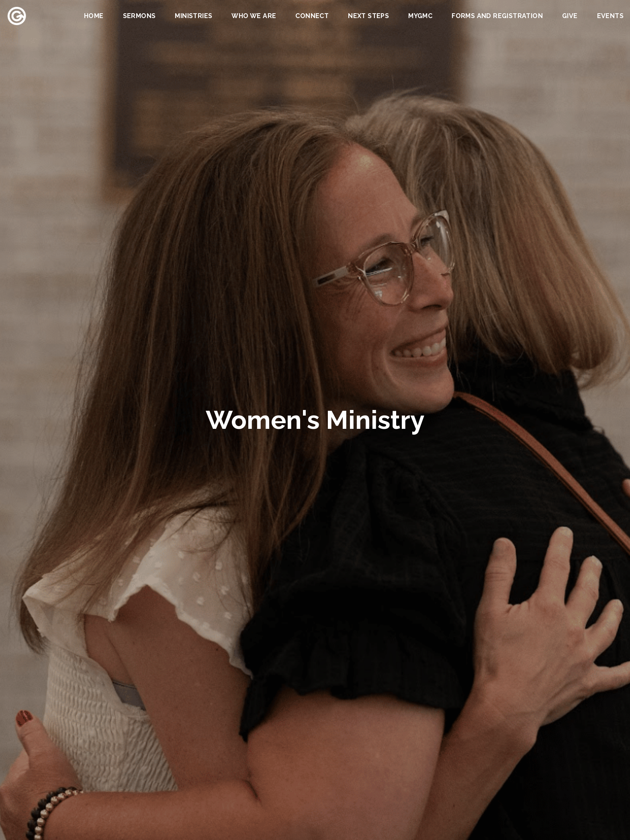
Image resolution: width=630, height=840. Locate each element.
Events (610, 16)
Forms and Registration (497, 16)
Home (94, 16)
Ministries (193, 16)
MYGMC (420, 16)
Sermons (139, 16)
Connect (312, 16)
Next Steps (368, 16)
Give (570, 16)
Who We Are (254, 16)
